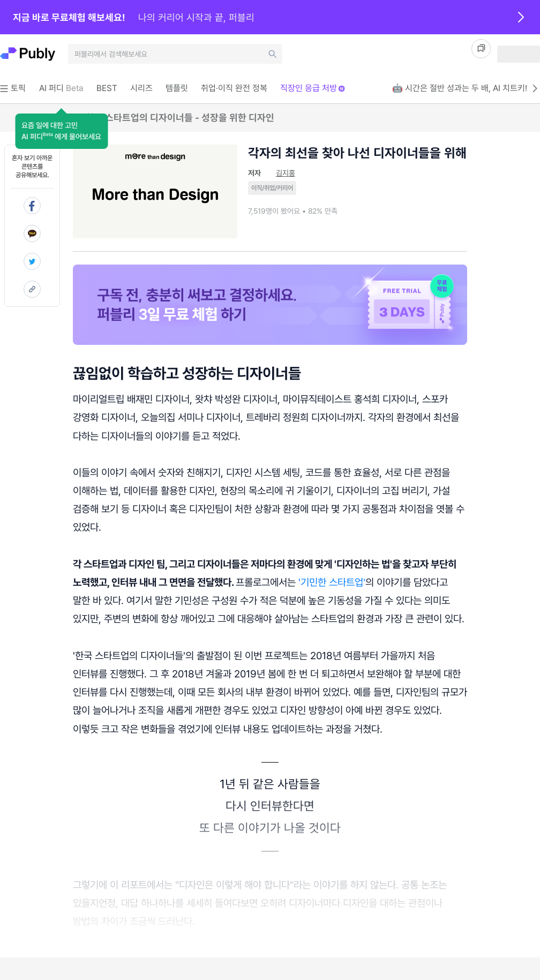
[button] (61, 131)
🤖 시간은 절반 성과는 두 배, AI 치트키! (466, 88)
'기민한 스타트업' (332, 582)
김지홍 (286, 173)
